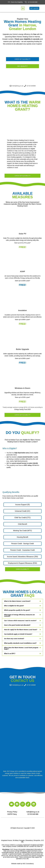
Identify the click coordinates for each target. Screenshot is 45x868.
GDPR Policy (12, 814)
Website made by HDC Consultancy (22, 864)
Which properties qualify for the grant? (17, 610)
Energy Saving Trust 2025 (22, 409)
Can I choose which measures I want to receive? (20, 621)
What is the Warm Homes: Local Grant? (17, 601)
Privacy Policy (12, 812)
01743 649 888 (33, 814)
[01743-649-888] (26, 2)
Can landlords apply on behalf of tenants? (18, 634)
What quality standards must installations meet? (20, 643)
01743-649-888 (33, 2)
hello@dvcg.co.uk (33, 812)
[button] (23, 8)
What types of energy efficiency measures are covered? (19, 615)
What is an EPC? (10, 654)
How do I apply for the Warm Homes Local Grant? (21, 630)
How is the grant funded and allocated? (17, 625)
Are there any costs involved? (14, 639)
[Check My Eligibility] (9, 2)
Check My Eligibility (17, 2)
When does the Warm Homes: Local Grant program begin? (21, 648)
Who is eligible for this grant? (14, 606)
